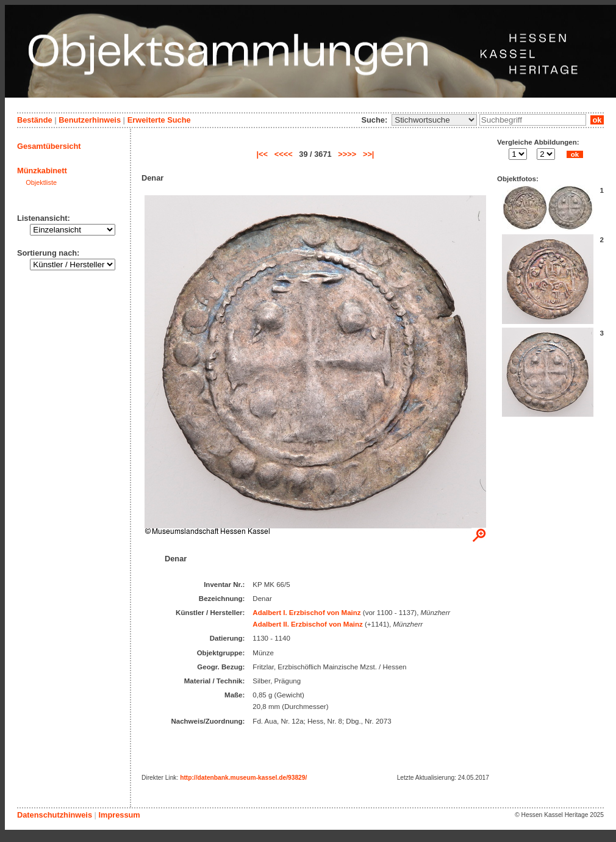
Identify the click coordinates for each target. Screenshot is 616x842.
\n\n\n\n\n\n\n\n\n (434, 120)
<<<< (284, 154)
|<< (263, 154)
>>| (369, 154)
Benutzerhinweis (90, 120)
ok (597, 120)
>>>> (347, 154)
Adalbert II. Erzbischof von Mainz (307, 624)
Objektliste (41, 182)
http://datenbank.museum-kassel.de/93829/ (243, 778)
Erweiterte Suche (159, 120)
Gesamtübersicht (49, 146)
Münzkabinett (42, 171)
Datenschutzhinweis (55, 815)
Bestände (35, 120)
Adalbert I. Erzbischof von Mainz (306, 613)
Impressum (119, 815)
